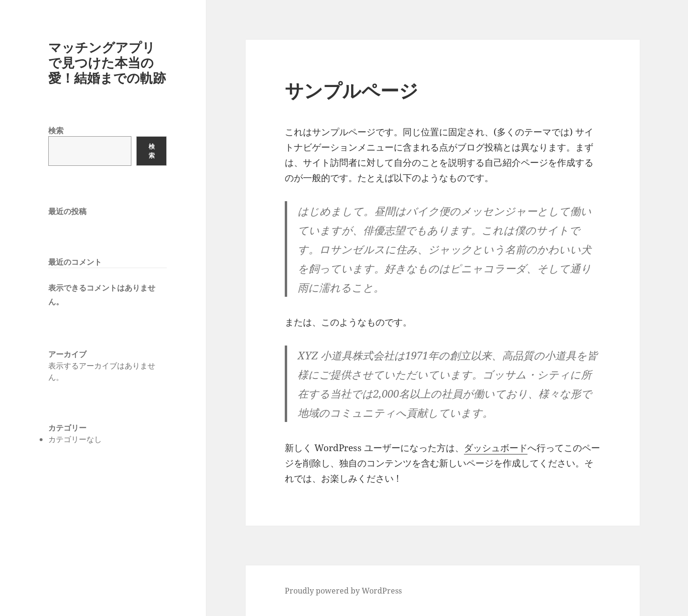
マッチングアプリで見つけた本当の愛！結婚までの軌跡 (107, 62)
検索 (56, 130)
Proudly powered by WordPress (343, 591)
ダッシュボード (496, 448)
